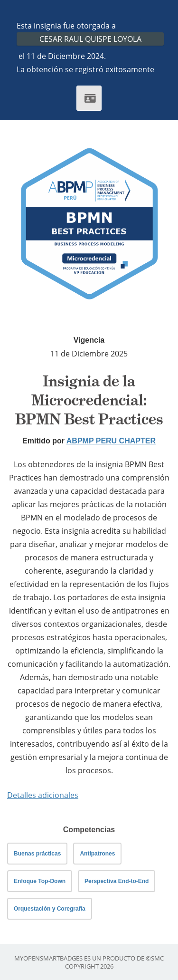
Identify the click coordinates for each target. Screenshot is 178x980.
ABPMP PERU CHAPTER (111, 441)
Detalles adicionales (43, 795)
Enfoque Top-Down (40, 881)
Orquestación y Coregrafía (50, 909)
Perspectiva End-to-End (117, 881)
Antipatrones (97, 854)
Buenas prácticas (37, 854)
